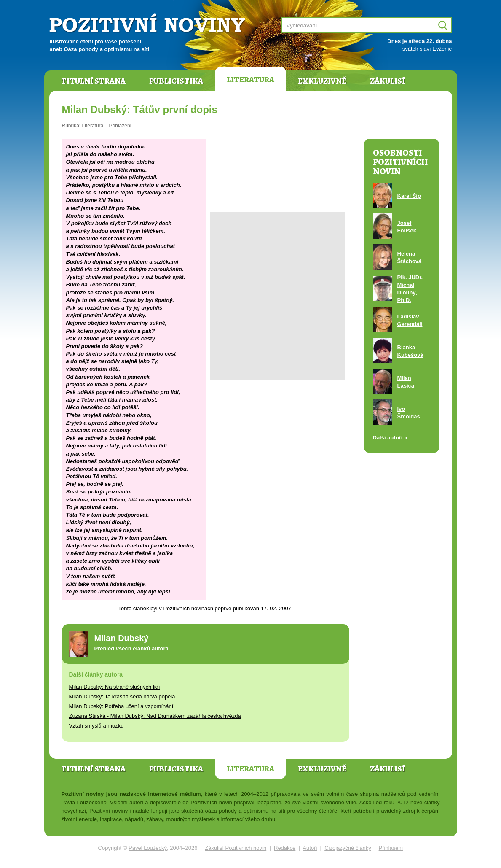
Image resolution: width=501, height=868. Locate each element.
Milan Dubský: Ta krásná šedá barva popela (122, 697)
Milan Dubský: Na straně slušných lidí (115, 687)
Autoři (310, 848)
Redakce (285, 848)
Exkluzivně (322, 81)
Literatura (250, 80)
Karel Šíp (409, 196)
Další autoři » (390, 438)
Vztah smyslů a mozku (96, 726)
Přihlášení (391, 848)
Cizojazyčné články (348, 848)
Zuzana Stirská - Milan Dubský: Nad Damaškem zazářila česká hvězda (155, 716)
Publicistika (176, 81)
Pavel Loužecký (148, 848)
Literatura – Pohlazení (107, 126)
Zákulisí (387, 81)
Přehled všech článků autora (131, 648)
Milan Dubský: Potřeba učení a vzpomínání (121, 706)
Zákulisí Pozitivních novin (236, 848)
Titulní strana (93, 81)
